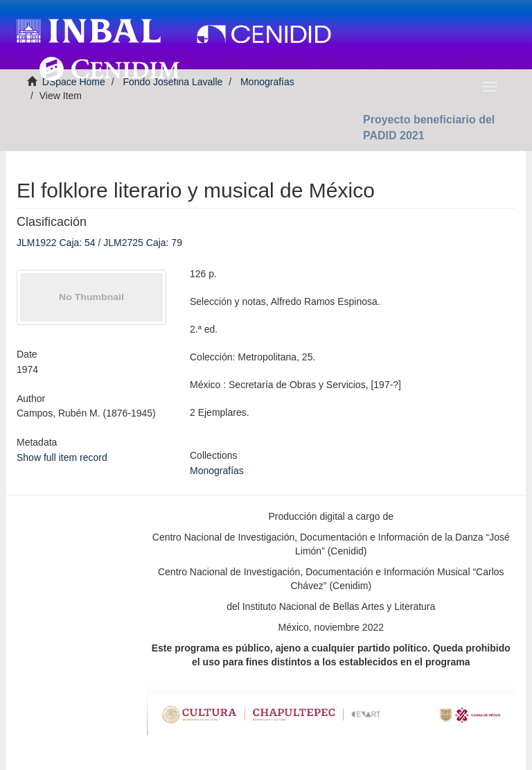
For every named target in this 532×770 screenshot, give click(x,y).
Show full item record (62, 457)
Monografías (217, 471)
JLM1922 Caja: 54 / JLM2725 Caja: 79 (99, 243)
